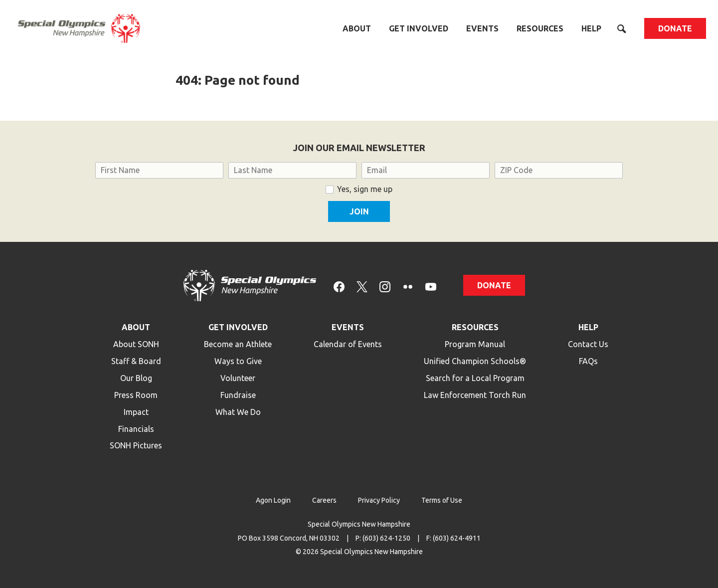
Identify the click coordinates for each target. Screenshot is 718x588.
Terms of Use (442, 500)
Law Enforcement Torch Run (475, 395)
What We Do (238, 412)
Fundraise (238, 395)
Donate (675, 28)
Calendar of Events (348, 344)
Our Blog (136, 378)
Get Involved (419, 28)
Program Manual (475, 344)
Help (591, 28)
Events (482, 28)
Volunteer (238, 378)
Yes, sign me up (365, 189)
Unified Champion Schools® (475, 361)
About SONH (136, 344)
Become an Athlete (238, 344)
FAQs (588, 361)
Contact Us (588, 344)
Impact (136, 412)
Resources (540, 28)
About (357, 28)
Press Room (136, 395)
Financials (136, 429)
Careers (324, 500)
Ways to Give (238, 361)
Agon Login (273, 500)
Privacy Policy (379, 500)
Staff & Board (136, 361)
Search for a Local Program (475, 378)
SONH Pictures (136, 445)
